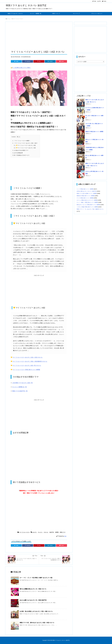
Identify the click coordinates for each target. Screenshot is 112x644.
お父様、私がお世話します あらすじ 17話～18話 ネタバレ (36, 611)
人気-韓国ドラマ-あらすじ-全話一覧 (22, 383)
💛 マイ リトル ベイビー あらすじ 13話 (25, 145)
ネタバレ (46, 532)
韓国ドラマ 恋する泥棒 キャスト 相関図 (87, 193)
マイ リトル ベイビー (18, 19)
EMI (65, 536)
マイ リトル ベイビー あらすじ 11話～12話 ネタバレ (28, 357)
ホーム (9, 19)
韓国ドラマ (63, 532)
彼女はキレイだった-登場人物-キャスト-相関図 (88, 205)
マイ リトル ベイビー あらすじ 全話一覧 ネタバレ (27, 365)
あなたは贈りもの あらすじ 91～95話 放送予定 (33, 600)
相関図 (57, 532)
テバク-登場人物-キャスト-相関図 (85, 198)
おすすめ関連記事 (18, 153)
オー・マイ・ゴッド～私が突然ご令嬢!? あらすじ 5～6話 (36, 578)
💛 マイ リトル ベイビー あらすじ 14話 (25, 148)
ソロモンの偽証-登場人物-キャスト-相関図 (87, 207)
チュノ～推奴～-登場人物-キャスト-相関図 (87, 202)
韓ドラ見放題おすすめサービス (21, 155)
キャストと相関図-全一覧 (19, 387)
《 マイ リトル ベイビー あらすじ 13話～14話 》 (25, 143)
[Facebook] (28, 61)
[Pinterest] (39, 61)
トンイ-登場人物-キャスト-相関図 (85, 189)
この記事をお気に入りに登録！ (22, 68)
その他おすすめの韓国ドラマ (20, 150)
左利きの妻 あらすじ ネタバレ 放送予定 (87, 191)
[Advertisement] (39, 37)
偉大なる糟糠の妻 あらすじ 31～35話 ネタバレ (33, 589)
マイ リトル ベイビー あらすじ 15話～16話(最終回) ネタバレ (30, 361)
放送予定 (52, 532)
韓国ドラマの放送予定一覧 (20, 391)
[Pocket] (61, 61)
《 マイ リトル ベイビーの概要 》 (22, 141)
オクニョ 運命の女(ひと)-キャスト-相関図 (87, 200)
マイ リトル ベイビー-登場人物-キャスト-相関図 (26, 370)
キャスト (40, 532)
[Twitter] (16, 61)
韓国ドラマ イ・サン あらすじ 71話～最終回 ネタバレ (90, 209)
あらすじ (35, 532)
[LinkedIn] (50, 61)
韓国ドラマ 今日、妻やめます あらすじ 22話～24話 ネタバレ (37, 623)
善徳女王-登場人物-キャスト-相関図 (94, 132)
